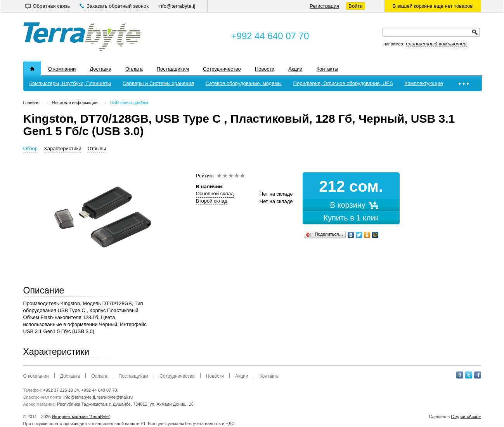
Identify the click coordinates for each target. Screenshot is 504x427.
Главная (31, 102)
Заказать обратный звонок (118, 6)
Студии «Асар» (466, 417)
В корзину (351, 205)
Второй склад (212, 201)
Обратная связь (52, 6)
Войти (355, 6)
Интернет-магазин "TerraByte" (81, 417)
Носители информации (75, 102)
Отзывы (97, 148)
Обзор (31, 148)
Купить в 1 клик (351, 218)
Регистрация (324, 6)
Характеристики (62, 148)
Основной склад (215, 194)
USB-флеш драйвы (129, 102)
